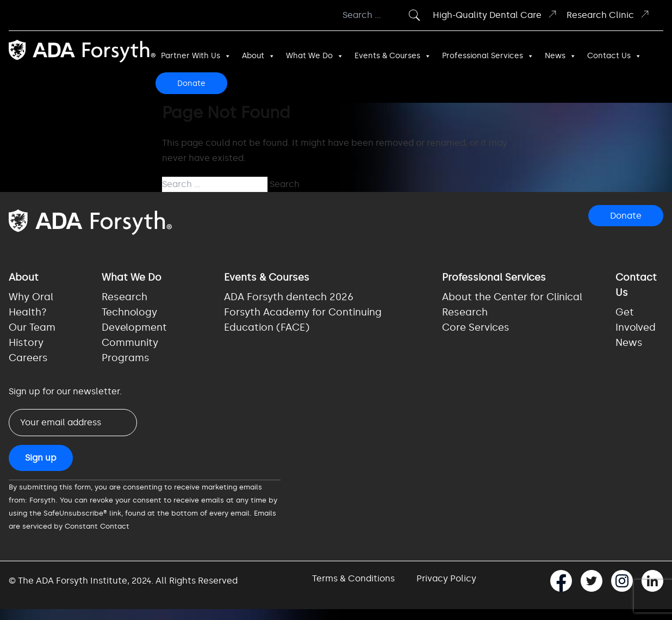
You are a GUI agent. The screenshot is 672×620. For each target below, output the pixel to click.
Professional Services (488, 56)
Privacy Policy (446, 578)
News (561, 56)
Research (125, 297)
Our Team (32, 327)
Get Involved (636, 320)
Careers (28, 358)
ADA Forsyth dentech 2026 (289, 297)
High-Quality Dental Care (495, 14)
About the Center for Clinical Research (512, 305)
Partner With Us (196, 56)
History (26, 343)
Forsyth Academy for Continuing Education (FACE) (303, 320)
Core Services (476, 327)
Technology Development (134, 320)
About (259, 56)
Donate (191, 83)
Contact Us (614, 56)
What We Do (315, 56)
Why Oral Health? (31, 305)
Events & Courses (393, 56)
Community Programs (130, 350)
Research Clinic (608, 14)
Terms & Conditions (353, 578)
